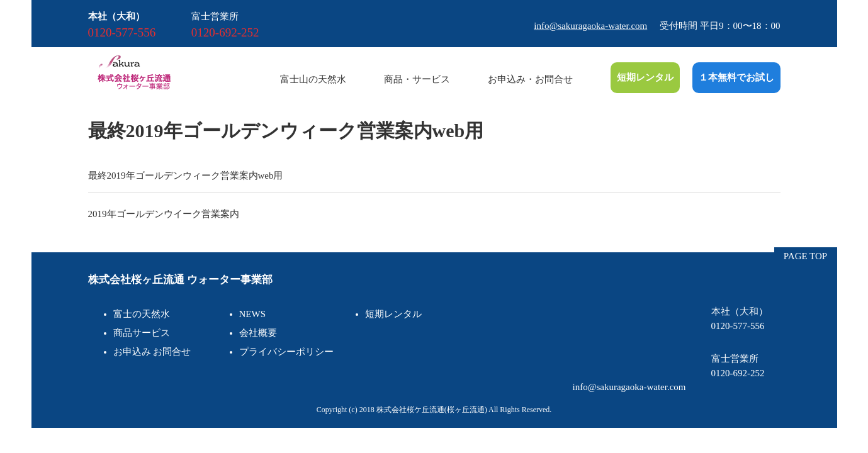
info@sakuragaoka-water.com (590, 26)
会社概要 (258, 333)
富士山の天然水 (313, 79)
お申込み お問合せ (152, 352)
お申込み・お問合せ (530, 79)
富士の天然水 (142, 314)
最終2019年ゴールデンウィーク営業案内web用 (186, 176)
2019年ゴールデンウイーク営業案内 (164, 214)
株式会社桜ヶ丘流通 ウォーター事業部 (180, 280)
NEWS (253, 314)
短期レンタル (645, 77)
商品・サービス (417, 79)
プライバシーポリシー (286, 352)
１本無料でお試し (736, 77)
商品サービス (142, 333)
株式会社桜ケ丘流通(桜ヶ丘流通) (432, 410)
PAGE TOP (805, 256)
